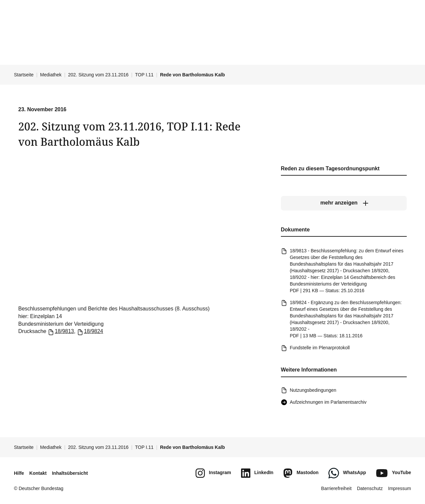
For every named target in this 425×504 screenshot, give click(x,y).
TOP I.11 (144, 75)
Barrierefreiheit (336, 488)
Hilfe (19, 473)
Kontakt (38, 473)
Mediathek (51, 75)
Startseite (24, 75)
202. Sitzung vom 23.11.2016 (98, 75)
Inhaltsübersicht (70, 473)
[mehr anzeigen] (344, 203)
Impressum (400, 488)
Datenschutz (370, 488)
